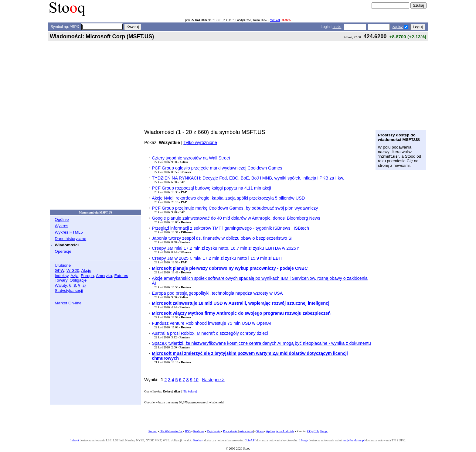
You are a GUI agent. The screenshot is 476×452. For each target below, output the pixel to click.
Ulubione (63, 265)
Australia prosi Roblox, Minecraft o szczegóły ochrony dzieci (210, 333)
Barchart (198, 440)
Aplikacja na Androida (280, 431)
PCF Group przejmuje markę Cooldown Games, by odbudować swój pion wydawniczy (235, 208)
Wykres (61, 226)
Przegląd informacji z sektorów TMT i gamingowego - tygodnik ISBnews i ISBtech (230, 228)
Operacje (63, 251)
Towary (61, 280)
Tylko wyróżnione (200, 142)
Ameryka (104, 276)
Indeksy (61, 276)
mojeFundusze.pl (354, 440)
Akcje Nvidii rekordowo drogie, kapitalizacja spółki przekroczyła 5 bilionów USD (228, 198)
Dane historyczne (70, 239)
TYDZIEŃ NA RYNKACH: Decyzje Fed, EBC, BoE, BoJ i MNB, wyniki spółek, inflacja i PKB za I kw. (248, 178)
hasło (337, 27)
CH (316, 431)
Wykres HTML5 (69, 232)
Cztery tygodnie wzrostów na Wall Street (191, 158)
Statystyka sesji (69, 291)
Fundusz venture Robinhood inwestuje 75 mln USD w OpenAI (212, 323)
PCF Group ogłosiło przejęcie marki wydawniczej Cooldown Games (217, 168)
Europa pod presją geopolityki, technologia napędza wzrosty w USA (217, 293)
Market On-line (68, 303)
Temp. (324, 431)
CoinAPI (250, 440)
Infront (75, 440)
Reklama (199, 431)
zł (84, 285)
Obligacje (78, 280)
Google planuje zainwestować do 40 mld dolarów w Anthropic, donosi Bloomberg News (236, 218)
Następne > (213, 380)
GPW (59, 271)
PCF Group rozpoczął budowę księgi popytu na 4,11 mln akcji (211, 188)
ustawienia (246, 431)
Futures (121, 276)
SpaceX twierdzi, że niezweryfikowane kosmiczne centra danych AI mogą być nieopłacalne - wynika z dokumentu (261, 343)
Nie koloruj (190, 391)
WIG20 (275, 20)
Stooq (260, 431)
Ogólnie (62, 219)
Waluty (61, 285)
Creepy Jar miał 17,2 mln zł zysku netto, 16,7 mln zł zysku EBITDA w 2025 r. (226, 248)
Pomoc (153, 431)
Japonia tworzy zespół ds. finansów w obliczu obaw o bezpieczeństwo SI (222, 238)
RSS (188, 431)
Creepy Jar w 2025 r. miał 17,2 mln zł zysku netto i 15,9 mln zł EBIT (217, 258)
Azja (74, 276)
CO (310, 431)
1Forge (303, 440)
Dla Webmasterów (171, 431)
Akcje (86, 271)
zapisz (398, 27)
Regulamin (214, 431)
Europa (87, 276)
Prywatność (230, 431)
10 (196, 380)
